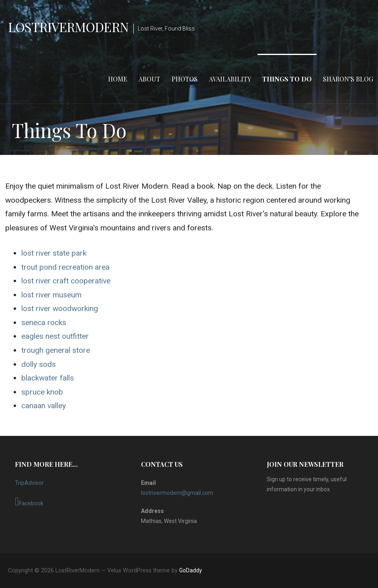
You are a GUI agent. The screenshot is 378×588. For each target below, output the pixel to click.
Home (118, 79)
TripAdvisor (29, 483)
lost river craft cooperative (66, 281)
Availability (230, 79)
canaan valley (44, 406)
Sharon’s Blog (348, 79)
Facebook (29, 502)
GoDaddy (191, 570)
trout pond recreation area (65, 267)
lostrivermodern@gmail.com (177, 493)
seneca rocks (44, 322)
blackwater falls (48, 378)
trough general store (56, 350)
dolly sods (39, 364)
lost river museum (51, 295)
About (149, 79)
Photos (185, 79)
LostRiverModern (68, 27)
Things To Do (287, 79)
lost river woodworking (60, 308)
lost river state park (54, 253)
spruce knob (42, 392)
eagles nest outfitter (55, 336)
